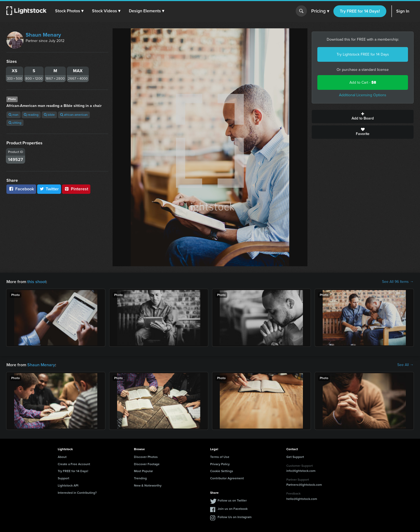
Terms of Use (220, 457)
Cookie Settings (222, 471)
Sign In (403, 11)
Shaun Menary (43, 35)
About (62, 457)
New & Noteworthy (148, 485)
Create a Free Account (74, 464)
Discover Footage (147, 464)
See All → (405, 365)
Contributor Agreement (227, 478)
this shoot (37, 282)
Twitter (49, 189)
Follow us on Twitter (232, 500)
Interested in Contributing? (77, 493)
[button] (69, 11)
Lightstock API (68, 485)
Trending (140, 478)
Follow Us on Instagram (235, 517)
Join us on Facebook (233, 509)
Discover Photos (146, 457)
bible (49, 115)
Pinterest (76, 189)
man (14, 115)
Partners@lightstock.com (304, 485)
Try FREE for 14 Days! (360, 11)
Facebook (21, 189)
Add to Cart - (363, 82)
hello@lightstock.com (302, 499)
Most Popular (143, 471)
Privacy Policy (220, 464)
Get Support (295, 457)
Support (63, 478)
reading (31, 115)
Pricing (320, 11)
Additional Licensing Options (363, 95)
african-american (74, 115)
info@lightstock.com (301, 471)
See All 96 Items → (398, 282)
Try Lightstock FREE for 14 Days (363, 54)
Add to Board (363, 117)
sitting (15, 123)
